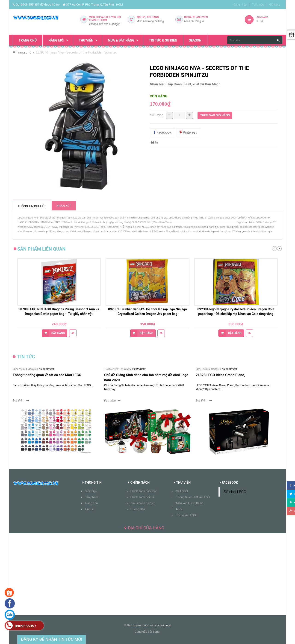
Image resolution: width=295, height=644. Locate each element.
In (154, 142)
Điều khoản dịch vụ (143, 503)
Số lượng (157, 115)
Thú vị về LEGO (186, 515)
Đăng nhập (240, 5)
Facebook (162, 132)
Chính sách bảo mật (144, 491)
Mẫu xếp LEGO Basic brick (190, 506)
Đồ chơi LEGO (235, 492)
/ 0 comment (46, 369)
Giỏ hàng (275, 5)
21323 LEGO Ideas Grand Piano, (220, 375)
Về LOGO (182, 491)
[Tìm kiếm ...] (255, 40)
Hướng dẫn (138, 509)
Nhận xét (64, 206)
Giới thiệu (91, 491)
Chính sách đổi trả (142, 497)
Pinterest (188, 132)
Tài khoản (258, 5)
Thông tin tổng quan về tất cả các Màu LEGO (47, 375)
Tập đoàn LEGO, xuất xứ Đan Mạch (194, 84)
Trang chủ (91, 503)
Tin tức (89, 509)
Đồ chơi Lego (162, 625)
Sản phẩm (91, 497)
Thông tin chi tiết (32, 206)
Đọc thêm (18, 401)
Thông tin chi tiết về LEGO (193, 497)
